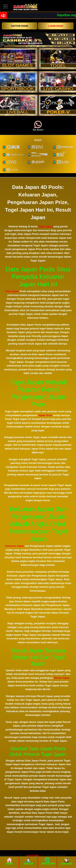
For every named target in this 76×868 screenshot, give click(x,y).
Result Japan (62, 678)
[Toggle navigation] (5, 6)
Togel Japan (46, 226)
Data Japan (12, 291)
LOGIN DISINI (56, 26)
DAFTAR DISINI (20, 26)
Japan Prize (45, 415)
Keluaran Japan (15, 546)
